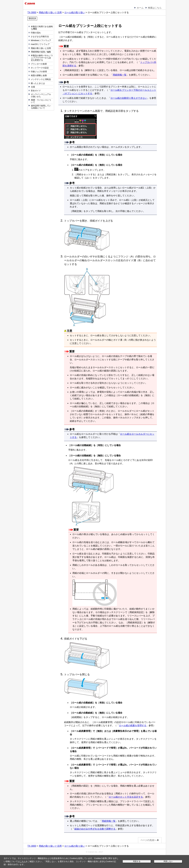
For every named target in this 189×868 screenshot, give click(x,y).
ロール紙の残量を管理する (133, 725)
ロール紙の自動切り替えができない (129, 98)
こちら (23, 861)
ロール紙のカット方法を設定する (126, 797)
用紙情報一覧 (120, 75)
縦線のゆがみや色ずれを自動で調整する (95, 829)
